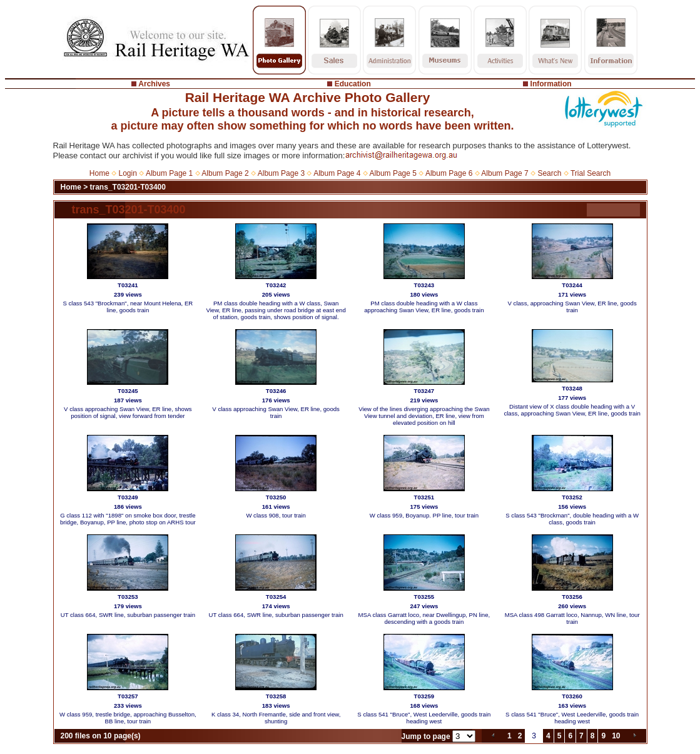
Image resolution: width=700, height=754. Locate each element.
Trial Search (591, 173)
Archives (154, 84)
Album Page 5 (393, 173)
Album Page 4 (337, 173)
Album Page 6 (449, 173)
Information (551, 84)
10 (616, 736)
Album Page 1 (169, 173)
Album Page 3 (281, 173)
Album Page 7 (505, 173)
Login (128, 173)
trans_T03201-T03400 (128, 187)
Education (353, 84)
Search (549, 173)
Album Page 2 (225, 173)
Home (99, 173)
